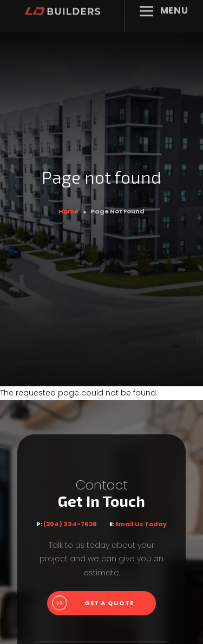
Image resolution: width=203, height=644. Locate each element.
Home (68, 211)
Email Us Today (141, 524)
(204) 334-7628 (70, 524)
